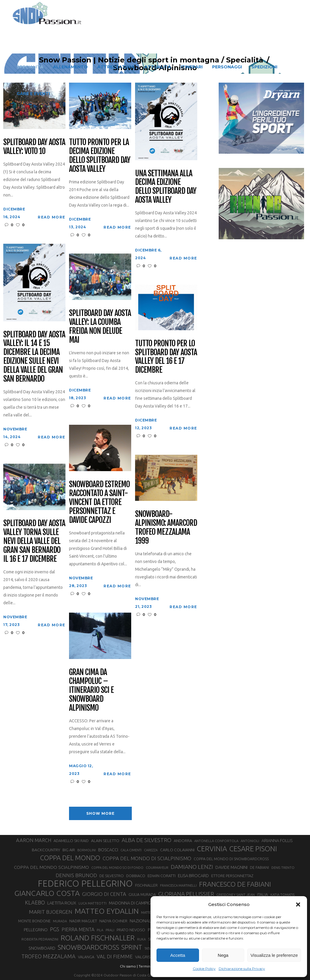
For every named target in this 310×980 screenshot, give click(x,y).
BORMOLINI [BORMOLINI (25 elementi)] (87, 850)
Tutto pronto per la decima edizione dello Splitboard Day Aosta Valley (100, 156)
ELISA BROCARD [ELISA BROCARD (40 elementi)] (193, 876)
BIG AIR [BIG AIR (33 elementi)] (69, 850)
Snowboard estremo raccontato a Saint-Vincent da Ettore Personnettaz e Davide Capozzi (99, 502)
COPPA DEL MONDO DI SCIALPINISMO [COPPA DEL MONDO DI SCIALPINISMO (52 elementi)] (147, 858)
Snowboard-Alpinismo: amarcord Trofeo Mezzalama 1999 (166, 528)
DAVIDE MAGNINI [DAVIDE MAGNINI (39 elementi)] (231, 867)
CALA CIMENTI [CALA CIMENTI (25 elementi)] (131, 850)
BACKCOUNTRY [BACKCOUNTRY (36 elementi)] (46, 850)
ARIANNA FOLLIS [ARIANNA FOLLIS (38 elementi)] (277, 841)
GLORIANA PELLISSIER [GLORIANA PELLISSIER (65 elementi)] (186, 894)
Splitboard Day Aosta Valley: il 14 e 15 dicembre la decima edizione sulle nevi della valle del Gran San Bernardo (34, 357)
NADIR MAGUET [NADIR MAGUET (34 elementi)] (83, 921)
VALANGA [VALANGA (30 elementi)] (86, 957)
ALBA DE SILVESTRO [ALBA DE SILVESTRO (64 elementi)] (147, 840)
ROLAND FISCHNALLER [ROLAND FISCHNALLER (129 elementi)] (98, 938)
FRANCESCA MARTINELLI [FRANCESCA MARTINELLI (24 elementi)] (178, 885)
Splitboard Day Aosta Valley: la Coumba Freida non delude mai (100, 327)
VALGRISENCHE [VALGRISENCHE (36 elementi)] (149, 957)
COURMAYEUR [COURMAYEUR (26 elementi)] (157, 868)
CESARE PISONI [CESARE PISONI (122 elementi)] (253, 849)
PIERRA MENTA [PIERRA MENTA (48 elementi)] (78, 929)
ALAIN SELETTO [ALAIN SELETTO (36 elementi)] (105, 841)
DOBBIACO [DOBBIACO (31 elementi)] (136, 876)
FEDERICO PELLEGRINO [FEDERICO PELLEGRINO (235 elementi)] (85, 884)
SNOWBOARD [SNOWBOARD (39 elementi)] (42, 948)
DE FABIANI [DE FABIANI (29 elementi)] (259, 867)
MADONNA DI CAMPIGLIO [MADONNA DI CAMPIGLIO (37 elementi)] (133, 903)
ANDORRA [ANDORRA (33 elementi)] (183, 841)
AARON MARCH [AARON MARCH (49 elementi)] (34, 840)
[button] (298, 905)
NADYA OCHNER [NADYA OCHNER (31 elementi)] (113, 921)
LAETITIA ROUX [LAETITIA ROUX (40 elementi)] (62, 903)
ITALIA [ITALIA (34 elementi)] (263, 895)
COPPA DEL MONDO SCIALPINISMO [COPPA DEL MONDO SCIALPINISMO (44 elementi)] (51, 867)
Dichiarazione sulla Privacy (242, 969)
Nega (223, 955)
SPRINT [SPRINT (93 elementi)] (132, 947)
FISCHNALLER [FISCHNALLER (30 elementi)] (146, 885)
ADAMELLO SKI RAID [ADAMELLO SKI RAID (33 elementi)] (71, 841)
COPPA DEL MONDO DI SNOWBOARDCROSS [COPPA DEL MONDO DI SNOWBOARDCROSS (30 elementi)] (231, 859)
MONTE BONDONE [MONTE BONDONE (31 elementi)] (34, 921)
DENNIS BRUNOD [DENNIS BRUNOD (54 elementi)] (76, 875)
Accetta (178, 955)
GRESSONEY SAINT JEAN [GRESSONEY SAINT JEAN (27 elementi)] (235, 895)
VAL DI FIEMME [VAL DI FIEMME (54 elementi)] (115, 956)
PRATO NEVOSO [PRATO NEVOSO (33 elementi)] (131, 930)
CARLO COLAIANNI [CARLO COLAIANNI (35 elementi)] (177, 850)
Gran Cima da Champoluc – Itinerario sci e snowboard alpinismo (91, 690)
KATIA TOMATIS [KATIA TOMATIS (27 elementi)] (282, 895)
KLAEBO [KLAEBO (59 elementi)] (35, 902)
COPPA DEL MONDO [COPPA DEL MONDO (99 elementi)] (70, 858)
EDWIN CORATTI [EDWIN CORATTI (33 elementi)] (162, 876)
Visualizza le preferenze (274, 955)
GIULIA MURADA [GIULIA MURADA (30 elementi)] (142, 894)
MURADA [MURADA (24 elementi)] (60, 921)
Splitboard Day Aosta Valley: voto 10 (34, 147)
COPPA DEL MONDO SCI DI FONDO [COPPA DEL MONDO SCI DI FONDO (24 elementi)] (117, 868)
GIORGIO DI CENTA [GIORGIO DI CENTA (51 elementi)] (104, 894)
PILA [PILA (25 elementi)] (100, 930)
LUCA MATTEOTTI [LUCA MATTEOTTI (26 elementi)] (93, 903)
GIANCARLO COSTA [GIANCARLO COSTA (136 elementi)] (47, 893)
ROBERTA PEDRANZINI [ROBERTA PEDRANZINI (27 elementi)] (40, 939)
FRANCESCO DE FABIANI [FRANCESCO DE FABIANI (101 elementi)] (235, 884)
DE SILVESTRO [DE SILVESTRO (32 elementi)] (112, 876)
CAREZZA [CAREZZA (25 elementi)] (151, 850)
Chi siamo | (129, 966)
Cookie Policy (204, 969)
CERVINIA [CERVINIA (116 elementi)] (212, 849)
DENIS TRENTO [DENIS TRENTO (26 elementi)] (283, 868)
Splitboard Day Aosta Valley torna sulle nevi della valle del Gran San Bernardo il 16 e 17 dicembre (34, 541)
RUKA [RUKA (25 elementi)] (141, 939)
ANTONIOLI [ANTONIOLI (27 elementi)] (250, 841)
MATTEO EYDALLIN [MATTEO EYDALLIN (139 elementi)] (107, 911)
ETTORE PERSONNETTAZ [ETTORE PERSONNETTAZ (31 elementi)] (232, 876)
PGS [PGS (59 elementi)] (55, 929)
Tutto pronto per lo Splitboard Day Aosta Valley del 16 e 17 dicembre (166, 357)
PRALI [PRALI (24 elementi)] (110, 930)
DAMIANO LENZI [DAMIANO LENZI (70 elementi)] (192, 867)
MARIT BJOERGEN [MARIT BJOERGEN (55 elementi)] (51, 912)
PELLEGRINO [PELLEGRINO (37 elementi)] (36, 930)
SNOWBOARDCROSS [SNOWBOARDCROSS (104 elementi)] (88, 947)
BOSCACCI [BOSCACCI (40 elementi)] (108, 850)
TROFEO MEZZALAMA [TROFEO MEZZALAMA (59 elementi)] (48, 956)
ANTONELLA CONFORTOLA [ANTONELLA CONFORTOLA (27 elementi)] (216, 841)
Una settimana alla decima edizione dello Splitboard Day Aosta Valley (166, 187)
